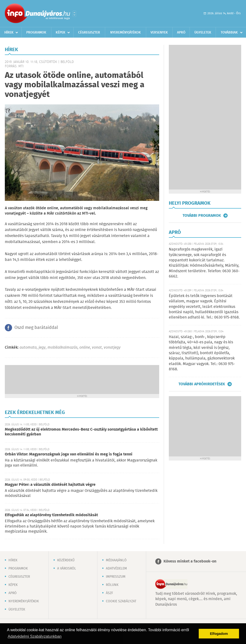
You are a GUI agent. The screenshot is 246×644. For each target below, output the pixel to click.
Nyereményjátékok (126, 33)
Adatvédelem (116, 569)
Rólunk (112, 585)
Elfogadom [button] (219, 634)
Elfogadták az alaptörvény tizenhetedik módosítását (51, 515)
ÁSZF (109, 593)
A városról (67, 569)
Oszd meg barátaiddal (36, 328)
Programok (36, 33)
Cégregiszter (89, 33)
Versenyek (159, 33)
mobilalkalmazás (62, 348)
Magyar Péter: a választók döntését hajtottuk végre (50, 485)
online (85, 348)
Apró (181, 33)
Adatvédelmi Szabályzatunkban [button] (35, 636)
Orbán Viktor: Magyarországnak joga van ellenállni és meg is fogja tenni (69, 454)
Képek (61, 33)
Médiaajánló (116, 560)
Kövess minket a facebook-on (190, 561)
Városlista (74, 14)
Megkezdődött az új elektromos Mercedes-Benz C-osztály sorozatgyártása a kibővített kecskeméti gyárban (81, 432)
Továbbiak (229, 33)
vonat (97, 348)
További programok (202, 216)
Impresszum (116, 577)
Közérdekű (66, 560)
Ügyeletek (203, 33)
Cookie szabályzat (121, 601)
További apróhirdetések (202, 384)
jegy (42, 348)
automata (28, 348)
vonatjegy (112, 348)
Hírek (9, 33)
